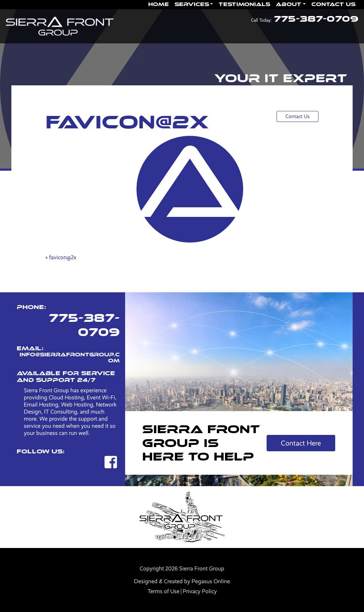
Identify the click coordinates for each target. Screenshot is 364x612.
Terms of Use (164, 591)
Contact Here (301, 443)
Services (192, 4)
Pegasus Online (211, 581)
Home (159, 4)
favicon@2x (63, 257)
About (289, 4)
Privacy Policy (200, 591)
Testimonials (244, 4)
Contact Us (333, 4)
